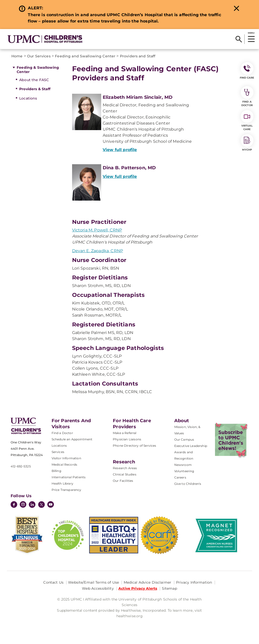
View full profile (120, 150)
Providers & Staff (35, 89)
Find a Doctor (62, 433)
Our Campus (184, 439)
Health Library (62, 483)
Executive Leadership (191, 446)
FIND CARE (247, 71)
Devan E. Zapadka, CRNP (98, 251)
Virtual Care (247, 121)
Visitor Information (66, 458)
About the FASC (34, 80)
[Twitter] (41, 505)
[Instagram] (23, 505)
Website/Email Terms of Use (93, 582)
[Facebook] (14, 505)
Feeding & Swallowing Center (38, 70)
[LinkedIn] (32, 505)
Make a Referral (125, 433)
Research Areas (125, 468)
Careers (180, 477)
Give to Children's (188, 484)
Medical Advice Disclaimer (148, 582)
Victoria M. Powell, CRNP (97, 230)
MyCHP (247, 143)
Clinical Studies (125, 474)
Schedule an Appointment (72, 439)
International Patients (69, 477)
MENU (251, 33)
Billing (56, 471)
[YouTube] (51, 505)
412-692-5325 (21, 466)
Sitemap (169, 588)
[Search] (239, 39)
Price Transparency (67, 490)
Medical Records (64, 464)
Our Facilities (123, 481)
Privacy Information (194, 582)
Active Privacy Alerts (138, 588)
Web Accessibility (98, 588)
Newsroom (183, 465)
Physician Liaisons (127, 439)
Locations (28, 98)
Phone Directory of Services (134, 446)
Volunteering (184, 471)
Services (58, 452)
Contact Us (53, 582)
